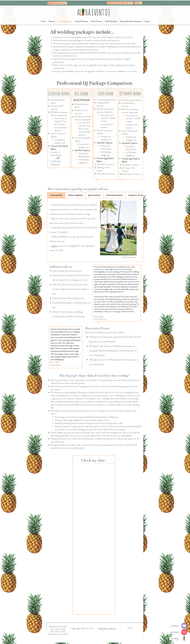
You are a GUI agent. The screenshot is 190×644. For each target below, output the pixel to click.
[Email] (138, 3)
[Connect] (130, 628)
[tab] (56, 195)
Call (73, 629)
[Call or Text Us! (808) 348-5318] (120, 3)
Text (79, 629)
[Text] (184, 639)
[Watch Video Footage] (57, 3)
